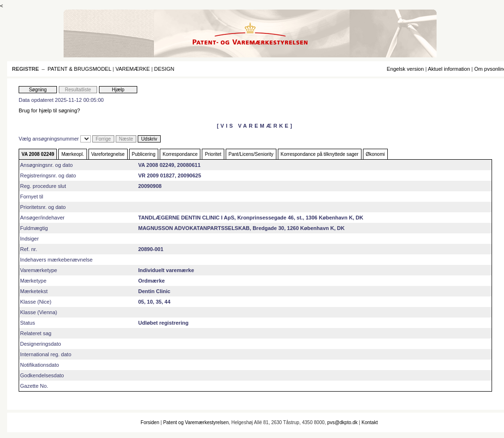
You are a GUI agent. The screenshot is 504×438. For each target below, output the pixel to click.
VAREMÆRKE (132, 69)
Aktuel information (449, 69)
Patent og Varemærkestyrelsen (196, 422)
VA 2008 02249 (38, 154)
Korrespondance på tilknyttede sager (320, 154)
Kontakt (370, 422)
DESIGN (164, 69)
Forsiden (150, 422)
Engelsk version (405, 69)
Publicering (144, 154)
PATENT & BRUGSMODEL (80, 69)
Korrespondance (180, 154)
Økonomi (375, 154)
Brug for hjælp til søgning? (49, 110)
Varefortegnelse (108, 154)
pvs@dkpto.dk (342, 422)
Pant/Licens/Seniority (251, 154)
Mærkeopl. (72, 154)
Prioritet (213, 154)
